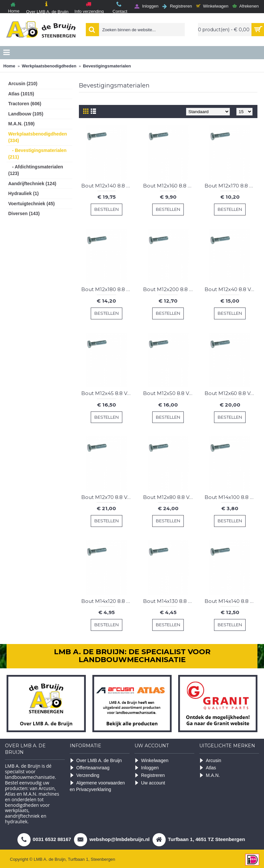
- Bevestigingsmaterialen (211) (37, 154)
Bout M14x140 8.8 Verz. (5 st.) (231, 601)
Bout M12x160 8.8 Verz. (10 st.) (169, 186)
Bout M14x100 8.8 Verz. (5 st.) (231, 497)
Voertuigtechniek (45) (31, 204)
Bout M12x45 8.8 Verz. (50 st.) (108, 393)
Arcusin (210, 761)
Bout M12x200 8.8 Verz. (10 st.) (169, 289)
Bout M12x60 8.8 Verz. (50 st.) (231, 393)
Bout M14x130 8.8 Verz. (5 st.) (169, 601)
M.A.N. (210, 775)
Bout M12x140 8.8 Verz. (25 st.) (108, 186)
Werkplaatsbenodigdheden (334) (38, 137)
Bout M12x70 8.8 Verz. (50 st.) (108, 497)
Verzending (84, 775)
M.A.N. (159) (21, 124)
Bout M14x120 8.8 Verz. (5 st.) (108, 601)
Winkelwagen (151, 761)
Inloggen (147, 768)
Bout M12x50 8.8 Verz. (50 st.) (169, 393)
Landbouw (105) (26, 114)
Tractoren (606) (25, 104)
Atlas (208, 768)
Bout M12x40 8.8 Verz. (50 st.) (231, 289)
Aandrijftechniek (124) (32, 184)
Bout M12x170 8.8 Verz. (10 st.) (231, 186)
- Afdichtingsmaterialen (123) (36, 170)
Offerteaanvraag (90, 768)
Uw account (150, 783)
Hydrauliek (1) (24, 193)
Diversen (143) (24, 213)
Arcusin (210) (23, 84)
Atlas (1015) (21, 94)
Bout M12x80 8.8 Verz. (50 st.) (169, 497)
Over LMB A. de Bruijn (96, 761)
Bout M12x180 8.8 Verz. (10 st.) (108, 289)
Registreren (150, 775)
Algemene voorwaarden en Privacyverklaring (97, 786)
